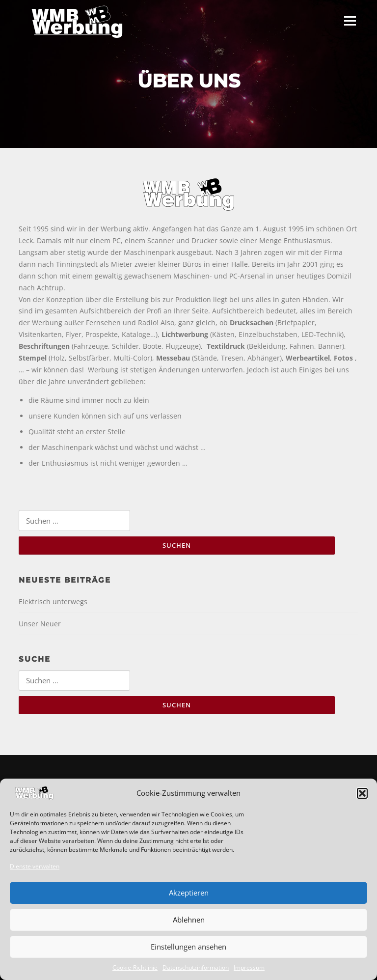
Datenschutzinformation (196, 967)
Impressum (249, 967)
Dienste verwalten (35, 866)
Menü (350, 21)
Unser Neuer (40, 624)
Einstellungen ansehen (188, 947)
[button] (362, 793)
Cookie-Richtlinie (135, 967)
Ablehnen (189, 920)
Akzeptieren (189, 893)
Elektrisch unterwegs (53, 602)
